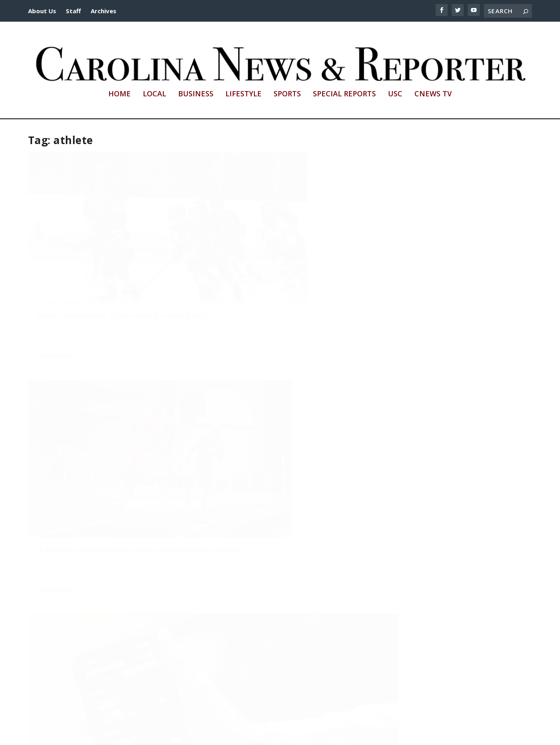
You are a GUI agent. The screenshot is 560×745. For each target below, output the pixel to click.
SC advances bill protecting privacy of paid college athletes (269, 262)
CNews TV (433, 94)
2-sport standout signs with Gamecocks (272, 446)
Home (120, 94)
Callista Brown (395, 469)
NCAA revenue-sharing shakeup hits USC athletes (105, 450)
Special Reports (344, 94)
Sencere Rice (393, 277)
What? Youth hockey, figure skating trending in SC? (98, 262)
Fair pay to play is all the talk (86, 634)
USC (395, 94)
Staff (73, 11)
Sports (287, 94)
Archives (103, 11)
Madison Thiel (59, 645)
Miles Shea (55, 277)
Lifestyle (243, 94)
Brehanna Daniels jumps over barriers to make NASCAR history (441, 454)
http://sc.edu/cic (226, 734)
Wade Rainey (226, 457)
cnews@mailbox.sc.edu (374, 734)
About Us (42, 11)
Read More (58, 314)
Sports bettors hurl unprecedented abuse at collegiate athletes (443, 262)
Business (196, 94)
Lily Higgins (56, 465)
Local (154, 94)
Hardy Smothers (437, 277)
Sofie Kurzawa (227, 277)
